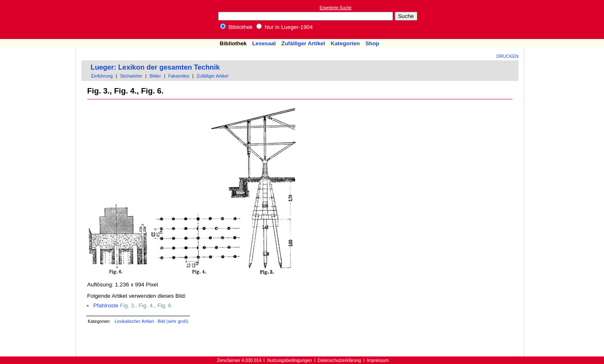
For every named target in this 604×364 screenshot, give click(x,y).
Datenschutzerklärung (339, 360)
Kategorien (345, 43)
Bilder (155, 76)
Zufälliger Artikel (303, 43)
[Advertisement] (565, 19)
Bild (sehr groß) (173, 321)
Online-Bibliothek (40, 19)
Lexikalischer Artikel (134, 321)
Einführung (102, 76)
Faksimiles (179, 76)
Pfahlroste (106, 305)
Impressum (378, 360)
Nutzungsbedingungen (290, 360)
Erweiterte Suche (336, 8)
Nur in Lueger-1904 (285, 27)
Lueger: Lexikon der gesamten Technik (155, 67)
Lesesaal (264, 43)
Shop (372, 43)
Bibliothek (237, 27)
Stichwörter (131, 76)
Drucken (508, 56)
